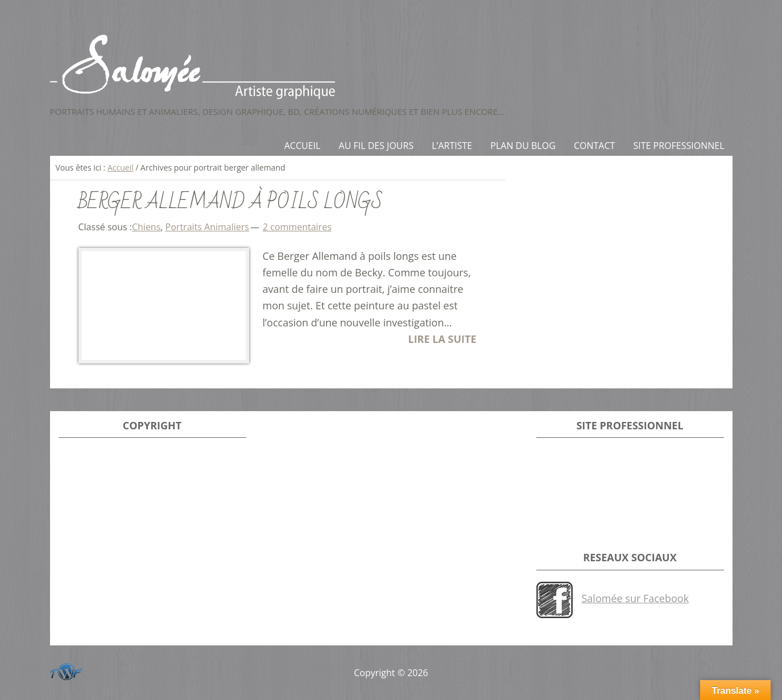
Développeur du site (64, 670)
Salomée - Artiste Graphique (391, 67)
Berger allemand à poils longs (231, 202)
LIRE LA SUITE (442, 339)
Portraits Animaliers (207, 227)
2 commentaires (297, 227)
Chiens (146, 227)
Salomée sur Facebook (636, 598)
